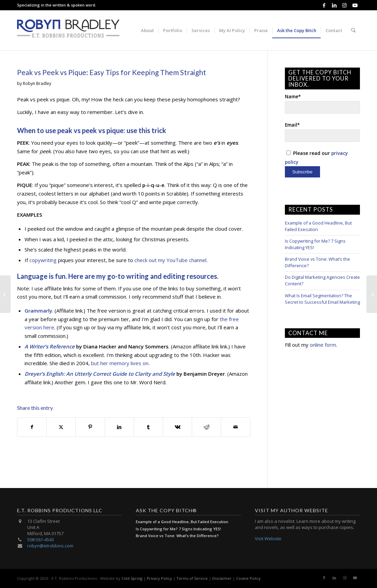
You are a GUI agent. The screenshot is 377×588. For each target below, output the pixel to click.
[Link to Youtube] (355, 5)
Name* (322, 103)
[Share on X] (61, 427)
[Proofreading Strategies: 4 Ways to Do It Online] (372, 294)
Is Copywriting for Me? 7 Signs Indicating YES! (178, 529)
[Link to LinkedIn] (334, 5)
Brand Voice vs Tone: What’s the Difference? (177, 536)
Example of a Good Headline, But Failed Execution (182, 522)
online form (323, 345)
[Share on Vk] (177, 427)
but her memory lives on (120, 363)
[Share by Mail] (235, 427)
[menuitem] (147, 30)
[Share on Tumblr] (148, 427)
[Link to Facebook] (324, 5)
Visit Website (268, 539)
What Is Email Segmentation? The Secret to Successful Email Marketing (322, 299)
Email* (322, 132)
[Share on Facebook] (32, 427)
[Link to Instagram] (344, 5)
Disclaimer (222, 578)
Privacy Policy (159, 578)
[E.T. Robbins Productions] (68, 30)
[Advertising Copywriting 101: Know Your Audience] (5, 294)
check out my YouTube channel (170, 260)
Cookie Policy (248, 578)
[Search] (353, 30)
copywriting (43, 260)
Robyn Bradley (37, 83)
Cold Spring (132, 578)
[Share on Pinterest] (90, 427)
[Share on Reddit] (206, 427)
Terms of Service (192, 578)
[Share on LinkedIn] (119, 427)
